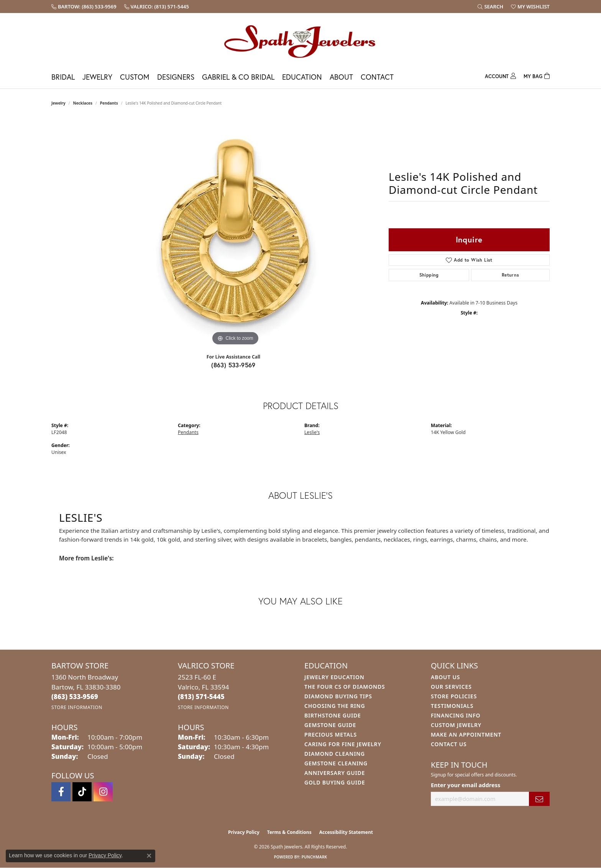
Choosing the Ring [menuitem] (335, 706)
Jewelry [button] (97, 77)
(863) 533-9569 (233, 365)
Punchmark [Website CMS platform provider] (314, 857)
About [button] (341, 77)
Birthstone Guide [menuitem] (333, 715)
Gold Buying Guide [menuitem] (335, 782)
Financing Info (456, 715)
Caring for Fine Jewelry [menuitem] (343, 744)
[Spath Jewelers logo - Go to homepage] (300, 41)
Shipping (429, 275)
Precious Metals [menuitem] (331, 735)
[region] (235, 233)
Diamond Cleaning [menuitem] (335, 754)
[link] (84, 7)
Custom (135, 77)
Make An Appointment (466, 735)
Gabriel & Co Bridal (238, 77)
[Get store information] (77, 707)
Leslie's (312, 432)
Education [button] (302, 77)
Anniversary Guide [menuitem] (335, 773)
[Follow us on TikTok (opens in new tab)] (82, 792)
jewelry (58, 103)
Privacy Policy (244, 832)
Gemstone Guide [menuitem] (330, 725)
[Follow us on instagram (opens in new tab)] (103, 792)
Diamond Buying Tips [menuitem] (338, 696)
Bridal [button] (63, 77)
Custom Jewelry (456, 725)
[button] (490, 7)
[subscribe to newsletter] (539, 799)
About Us (445, 677)
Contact (377, 77)
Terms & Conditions (289, 832)
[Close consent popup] (149, 856)
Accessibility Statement (346, 832)
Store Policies (454, 696)
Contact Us (449, 744)
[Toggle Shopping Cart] (537, 75)
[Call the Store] (75, 697)
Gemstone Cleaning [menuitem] (336, 763)
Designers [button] (176, 77)
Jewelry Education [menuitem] (334, 677)
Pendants (109, 103)
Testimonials (452, 706)
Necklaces (83, 103)
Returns (511, 275)
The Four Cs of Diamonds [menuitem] (345, 687)
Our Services (451, 687)
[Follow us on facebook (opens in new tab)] (61, 792)
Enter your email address (466, 785)
